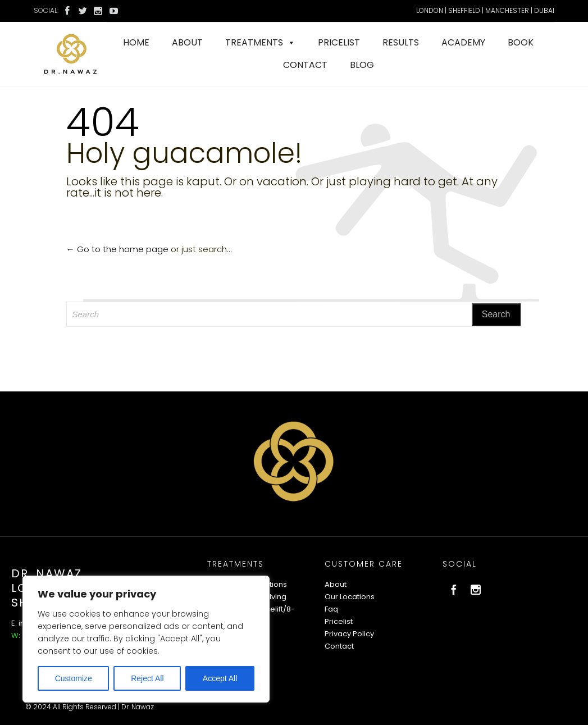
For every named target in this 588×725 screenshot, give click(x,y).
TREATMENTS (260, 43)
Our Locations (350, 597)
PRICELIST (339, 42)
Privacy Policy (349, 634)
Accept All (220, 678)
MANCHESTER (507, 10)
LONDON (430, 10)
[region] (146, 639)
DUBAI (544, 10)
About (336, 584)
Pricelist (339, 621)
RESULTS (401, 42)
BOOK (521, 42)
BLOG (362, 65)
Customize (74, 678)
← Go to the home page (117, 249)
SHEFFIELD (464, 10)
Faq (331, 609)
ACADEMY (463, 42)
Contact (339, 646)
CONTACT (305, 65)
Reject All (147, 678)
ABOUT (187, 42)
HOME (136, 42)
